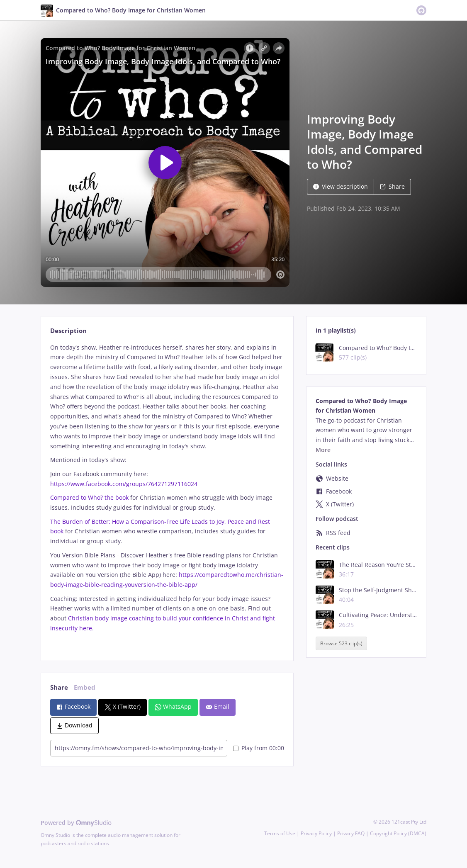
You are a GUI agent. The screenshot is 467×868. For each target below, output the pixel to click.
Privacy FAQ (351, 833)
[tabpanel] (167, 495)
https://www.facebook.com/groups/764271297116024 (124, 484)
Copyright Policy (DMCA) (398, 833)
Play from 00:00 (259, 748)
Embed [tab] (85, 687)
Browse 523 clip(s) (341, 643)
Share (392, 186)
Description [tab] (68, 331)
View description (341, 186)
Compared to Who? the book (89, 497)
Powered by (76, 823)
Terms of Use (280, 833)
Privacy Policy (316, 833)
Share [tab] (59, 687)
